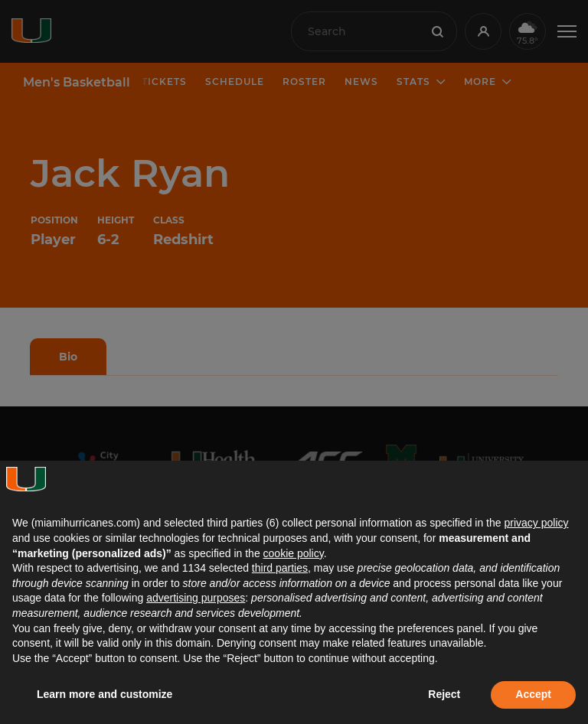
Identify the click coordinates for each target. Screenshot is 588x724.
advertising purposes (196, 598)
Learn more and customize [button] (105, 694)
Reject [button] (444, 694)
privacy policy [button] (536, 523)
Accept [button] (533, 694)
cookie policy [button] (294, 553)
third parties (280, 568)
